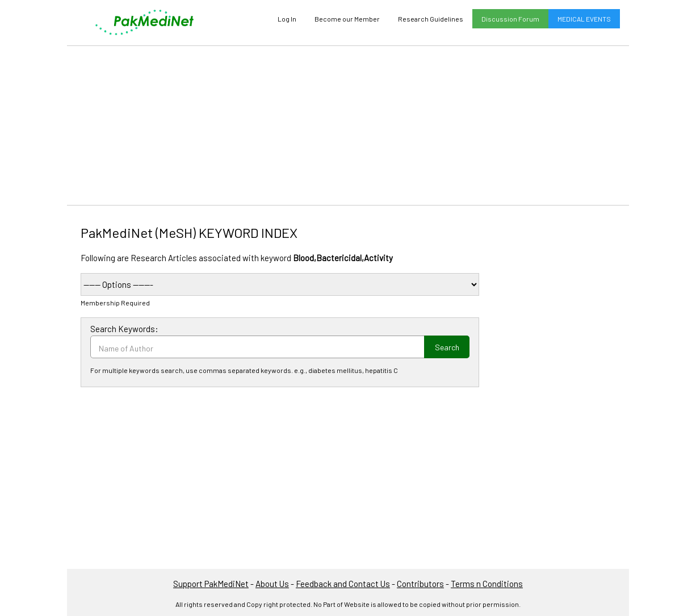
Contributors (420, 584)
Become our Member (347, 19)
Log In (287, 19)
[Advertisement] (348, 125)
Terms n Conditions (487, 584)
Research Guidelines (431, 19)
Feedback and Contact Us (343, 584)
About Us (272, 584)
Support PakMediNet (211, 584)
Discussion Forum (510, 19)
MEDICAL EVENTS (584, 19)
